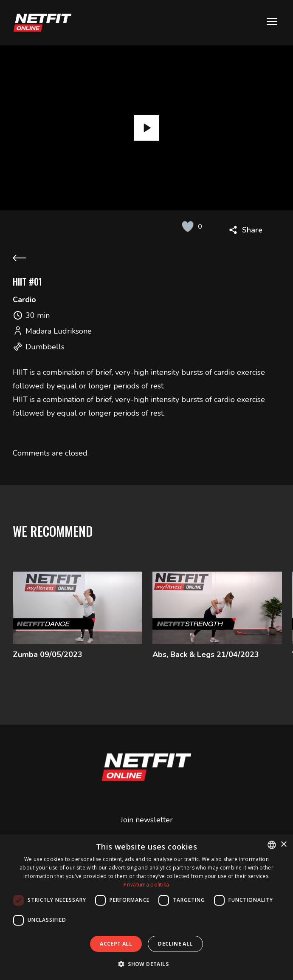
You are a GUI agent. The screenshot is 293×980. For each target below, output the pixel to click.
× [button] (283, 845)
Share (252, 230)
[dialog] (146, 907)
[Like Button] (188, 227)
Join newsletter (147, 819)
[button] (146, 964)
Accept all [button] (116, 944)
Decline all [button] (175, 944)
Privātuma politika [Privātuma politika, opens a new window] (146, 885)
